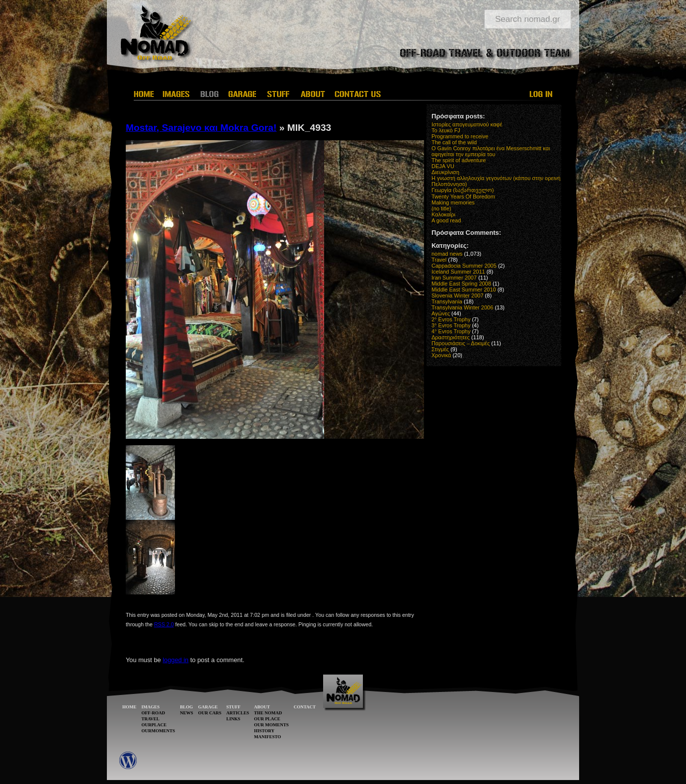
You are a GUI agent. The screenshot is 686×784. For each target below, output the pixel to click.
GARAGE (208, 707)
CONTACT (305, 707)
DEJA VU (443, 166)
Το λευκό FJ (446, 130)
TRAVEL (151, 719)
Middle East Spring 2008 (461, 284)
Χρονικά (441, 355)
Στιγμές (440, 349)
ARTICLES (238, 713)
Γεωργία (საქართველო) (463, 190)
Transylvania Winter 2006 (462, 307)
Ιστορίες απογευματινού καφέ (467, 124)
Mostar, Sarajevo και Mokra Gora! (201, 128)
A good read (446, 220)
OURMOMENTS (159, 731)
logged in (175, 660)
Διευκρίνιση (445, 172)
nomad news (447, 254)
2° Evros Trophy (451, 319)
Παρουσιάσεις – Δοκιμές (461, 343)
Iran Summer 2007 (454, 278)
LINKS (233, 719)
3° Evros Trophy (451, 325)
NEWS (187, 713)
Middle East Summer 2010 (464, 290)
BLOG (186, 707)
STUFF (233, 707)
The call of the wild (454, 142)
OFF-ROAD (154, 713)
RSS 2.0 (164, 624)
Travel (439, 260)
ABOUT (262, 707)
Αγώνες (441, 313)
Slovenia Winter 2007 (458, 295)
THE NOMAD (268, 713)
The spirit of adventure (459, 160)
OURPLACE (154, 725)
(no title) (441, 208)
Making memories (453, 202)
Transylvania (447, 301)
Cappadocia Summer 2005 (464, 266)
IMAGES (151, 707)
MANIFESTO (267, 737)
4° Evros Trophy (451, 331)
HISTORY (264, 731)
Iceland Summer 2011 (458, 272)
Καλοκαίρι (443, 214)
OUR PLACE (267, 719)
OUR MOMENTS (271, 725)
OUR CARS (210, 713)
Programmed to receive (460, 136)
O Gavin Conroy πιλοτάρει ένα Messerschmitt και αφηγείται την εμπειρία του (491, 151)
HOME (129, 707)
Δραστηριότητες (451, 337)
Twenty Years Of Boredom (463, 196)
